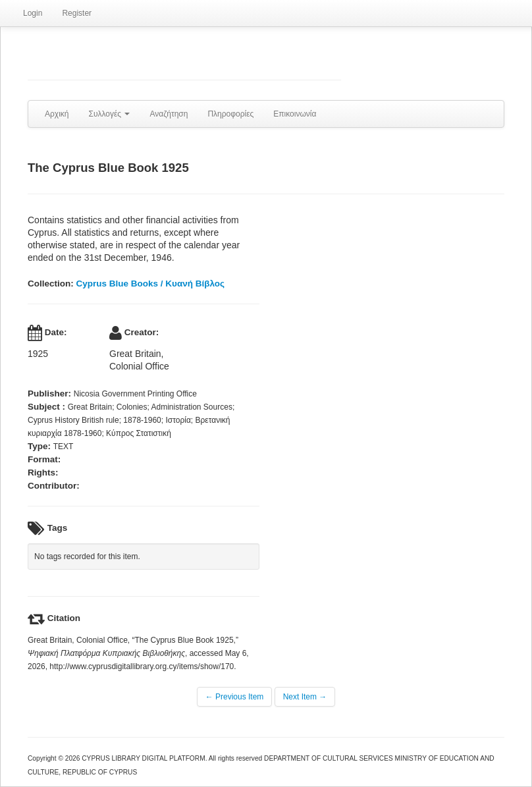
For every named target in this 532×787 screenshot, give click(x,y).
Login (33, 13)
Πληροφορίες (230, 114)
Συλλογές (109, 114)
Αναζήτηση (169, 114)
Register (77, 13)
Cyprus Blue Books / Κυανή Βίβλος (151, 284)
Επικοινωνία (295, 114)
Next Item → (305, 697)
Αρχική (57, 114)
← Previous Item (235, 697)
